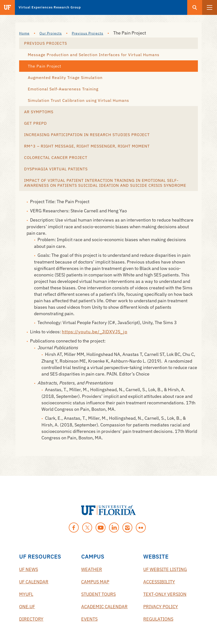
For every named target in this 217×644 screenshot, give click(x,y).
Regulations (158, 619)
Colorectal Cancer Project (56, 157)
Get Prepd (36, 123)
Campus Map (95, 582)
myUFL (26, 594)
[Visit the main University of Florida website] (7, 7)
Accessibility (159, 582)
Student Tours (98, 594)
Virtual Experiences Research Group (50, 7)
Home (24, 33)
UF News (29, 569)
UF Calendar (34, 582)
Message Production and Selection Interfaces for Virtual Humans (94, 55)
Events (89, 619)
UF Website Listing (165, 569)
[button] (210, 7)
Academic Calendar (104, 607)
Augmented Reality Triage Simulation (65, 77)
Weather (92, 569)
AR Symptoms (39, 112)
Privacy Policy (161, 607)
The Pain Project (45, 66)
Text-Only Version (165, 594)
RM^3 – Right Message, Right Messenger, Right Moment (87, 146)
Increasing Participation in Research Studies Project (87, 135)
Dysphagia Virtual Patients (56, 169)
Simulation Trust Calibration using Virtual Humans (78, 100)
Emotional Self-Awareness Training (63, 89)
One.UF (27, 607)
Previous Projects (88, 33)
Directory (31, 619)
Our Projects (51, 33)
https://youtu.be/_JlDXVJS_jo (95, 332)
